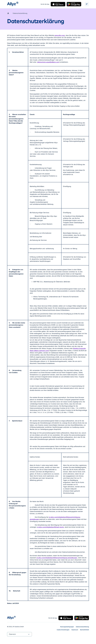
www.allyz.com (60, 36)
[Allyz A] (8, 14)
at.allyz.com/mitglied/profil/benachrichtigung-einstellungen (57, 558)
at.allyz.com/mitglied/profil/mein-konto (51, 527)
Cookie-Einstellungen (63, 630)
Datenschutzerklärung (82, 627)
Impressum (75, 630)
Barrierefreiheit (85, 630)
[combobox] (19, 634)
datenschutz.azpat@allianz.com (48, 62)
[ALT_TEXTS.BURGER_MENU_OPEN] (87, 4)
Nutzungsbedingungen (67, 627)
